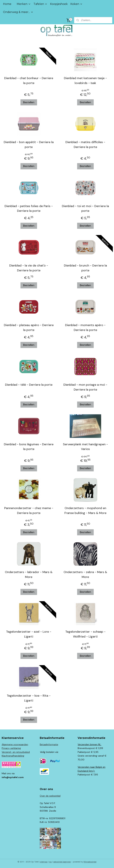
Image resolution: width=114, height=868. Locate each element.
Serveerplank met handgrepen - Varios (85, 447)
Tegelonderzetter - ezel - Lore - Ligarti (29, 634)
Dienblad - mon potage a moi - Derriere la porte (85, 387)
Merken (24, 4)
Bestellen (29, 102)
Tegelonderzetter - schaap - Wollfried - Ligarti (85, 634)
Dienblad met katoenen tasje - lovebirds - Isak (85, 81)
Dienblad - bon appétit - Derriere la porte (29, 145)
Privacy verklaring (11, 748)
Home (7, 4)
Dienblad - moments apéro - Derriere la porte (85, 328)
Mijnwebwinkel (90, 862)
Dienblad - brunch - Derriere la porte (85, 268)
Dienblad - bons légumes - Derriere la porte (29, 447)
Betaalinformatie (49, 744)
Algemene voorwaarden (15, 744)
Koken (76, 4)
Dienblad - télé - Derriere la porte (29, 385)
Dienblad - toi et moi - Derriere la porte (85, 208)
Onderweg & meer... (18, 12)
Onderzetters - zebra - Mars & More (85, 574)
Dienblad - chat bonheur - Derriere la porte (29, 81)
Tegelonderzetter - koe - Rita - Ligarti (29, 698)
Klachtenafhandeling (13, 756)
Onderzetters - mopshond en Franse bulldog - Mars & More (85, 511)
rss (50, 862)
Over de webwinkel (50, 796)
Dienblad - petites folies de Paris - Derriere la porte (29, 208)
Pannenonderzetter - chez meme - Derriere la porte (29, 511)
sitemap (44, 862)
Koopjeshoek (59, 4)
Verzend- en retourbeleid (16, 752)
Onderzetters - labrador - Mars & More (29, 574)
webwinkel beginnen (62, 862)
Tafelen (40, 4)
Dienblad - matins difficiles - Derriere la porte (85, 145)
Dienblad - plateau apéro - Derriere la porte (29, 328)
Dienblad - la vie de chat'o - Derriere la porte (29, 268)
